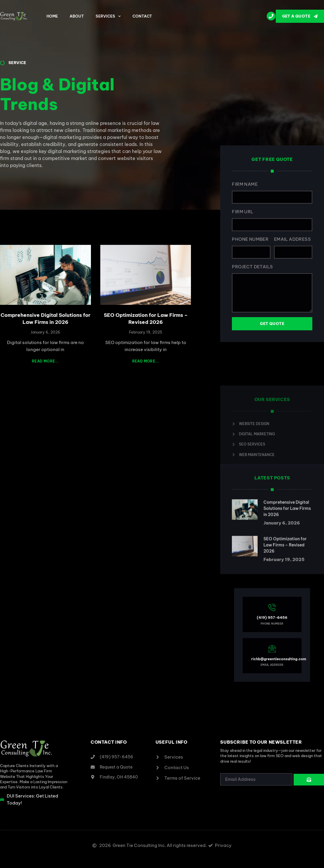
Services (108, 16)
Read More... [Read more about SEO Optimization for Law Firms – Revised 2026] (146, 361)
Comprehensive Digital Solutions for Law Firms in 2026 (45, 319)
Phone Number (250, 239)
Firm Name (245, 184)
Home (52, 16)
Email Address (293, 239)
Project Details (253, 267)
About (77, 16)
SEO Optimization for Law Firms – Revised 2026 (146, 319)
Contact (142, 16)
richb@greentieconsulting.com (276, 648)
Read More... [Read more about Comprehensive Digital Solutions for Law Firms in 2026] (45, 361)
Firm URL (243, 212)
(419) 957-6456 (272, 626)
